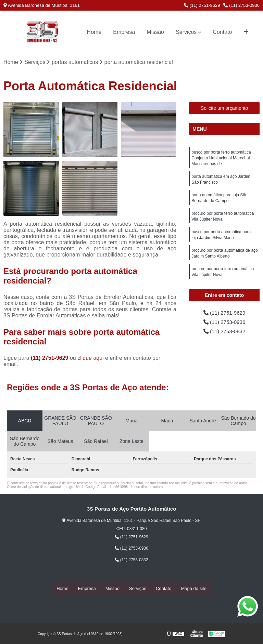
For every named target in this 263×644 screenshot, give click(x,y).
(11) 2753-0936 (241, 5)
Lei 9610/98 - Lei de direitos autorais (138, 487)
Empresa (124, 32)
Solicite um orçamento (224, 108)
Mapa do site (193, 588)
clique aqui (91, 358)
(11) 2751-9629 (202, 5)
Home (94, 32)
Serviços (186, 32)
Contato (222, 32)
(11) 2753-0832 (224, 332)
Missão (155, 32)
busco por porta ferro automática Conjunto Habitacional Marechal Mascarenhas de (221, 159)
